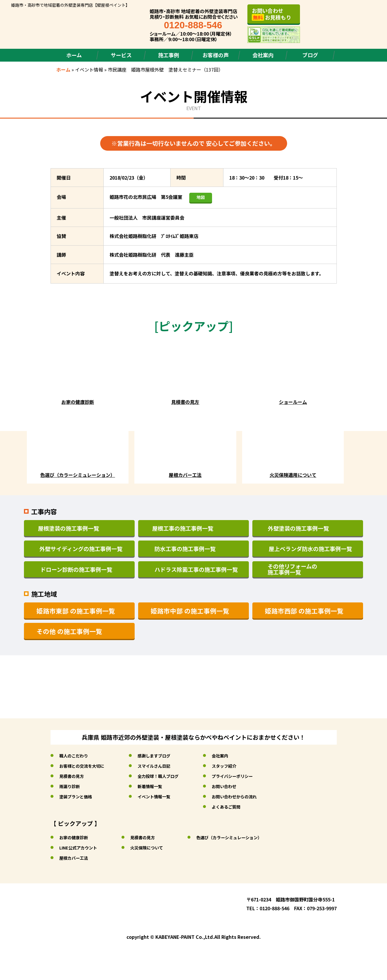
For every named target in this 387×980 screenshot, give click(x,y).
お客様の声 (216, 55)
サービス (121, 55)
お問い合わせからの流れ (250, 796)
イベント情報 (89, 69)
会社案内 (263, 55)
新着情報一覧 (158, 786)
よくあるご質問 (240, 807)
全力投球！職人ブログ (167, 776)
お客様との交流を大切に (85, 766)
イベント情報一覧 (163, 796)
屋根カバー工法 (76, 858)
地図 (201, 197)
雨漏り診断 (71, 786)
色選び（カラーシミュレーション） (244, 837)
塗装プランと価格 (78, 796)
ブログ (310, 55)
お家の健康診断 (76, 837)
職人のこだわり (76, 755)
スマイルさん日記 (163, 766)
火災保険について (154, 847)
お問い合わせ (238, 786)
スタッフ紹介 (238, 766)
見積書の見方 (73, 776)
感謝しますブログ (163, 755)
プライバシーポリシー (247, 776)
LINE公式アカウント (81, 847)
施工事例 (169, 55)
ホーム (74, 55)
